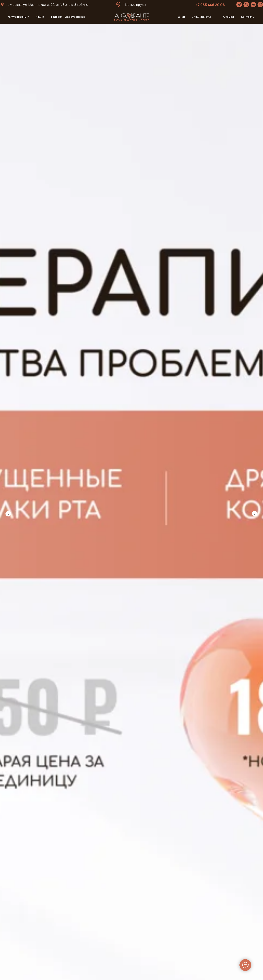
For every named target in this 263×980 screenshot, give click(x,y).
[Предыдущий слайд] (8, 514)
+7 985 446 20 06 (210, 5)
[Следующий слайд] (255, 514)
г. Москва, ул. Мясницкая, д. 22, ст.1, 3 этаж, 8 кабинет (48, 5)
